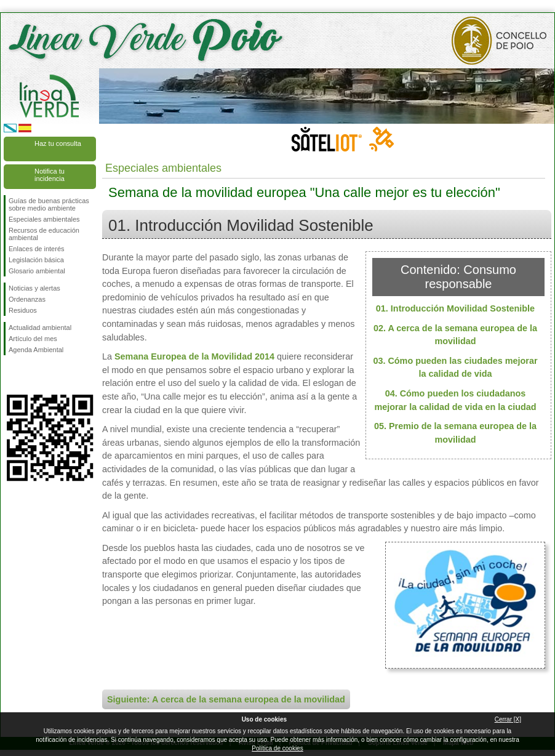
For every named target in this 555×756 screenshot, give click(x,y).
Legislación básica (36, 260)
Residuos (23, 310)
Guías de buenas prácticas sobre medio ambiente (49, 204)
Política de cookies (277, 748)
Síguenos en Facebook (11, 375)
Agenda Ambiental (36, 350)
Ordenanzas (27, 299)
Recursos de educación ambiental (44, 234)
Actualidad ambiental (40, 328)
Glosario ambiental (37, 271)
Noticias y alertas (34, 288)
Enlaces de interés (37, 249)
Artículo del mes (33, 339)
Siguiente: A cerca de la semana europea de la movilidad (226, 699)
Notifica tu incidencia (50, 175)
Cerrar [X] (508, 719)
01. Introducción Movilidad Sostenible (455, 308)
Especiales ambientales (44, 219)
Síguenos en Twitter (31, 375)
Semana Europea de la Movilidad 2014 (194, 356)
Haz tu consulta (58, 143)
